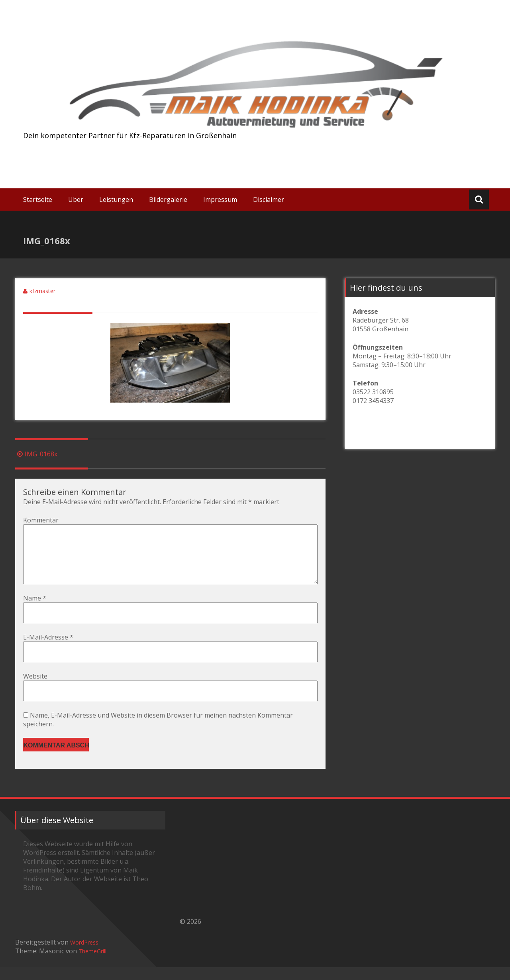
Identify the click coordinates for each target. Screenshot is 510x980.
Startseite (38, 200)
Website (35, 689)
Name (35, 611)
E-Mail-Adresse (48, 650)
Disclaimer (269, 200)
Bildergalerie (168, 200)
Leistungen (116, 200)
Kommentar (41, 520)
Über (76, 200)
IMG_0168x (36, 454)
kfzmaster (42, 291)
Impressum (220, 200)
